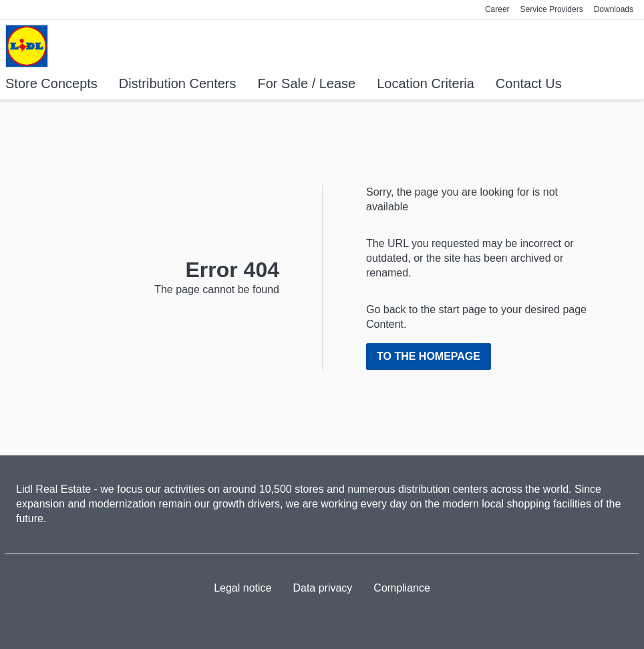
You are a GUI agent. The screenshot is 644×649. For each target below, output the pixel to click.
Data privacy (322, 588)
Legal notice (243, 588)
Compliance (401, 588)
